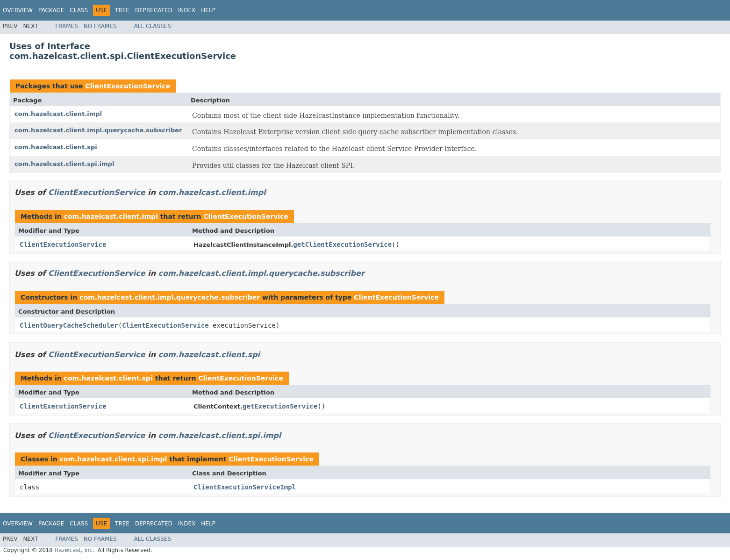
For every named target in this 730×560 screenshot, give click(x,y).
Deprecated (154, 10)
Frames (67, 26)
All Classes (153, 26)
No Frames (100, 26)
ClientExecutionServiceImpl (245, 487)
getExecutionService (280, 406)
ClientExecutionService (128, 86)
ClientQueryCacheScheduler (69, 325)
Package (51, 10)
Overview (18, 10)
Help (208, 10)
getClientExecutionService (342, 244)
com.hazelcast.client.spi (56, 147)
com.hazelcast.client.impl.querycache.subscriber (98, 130)
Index (187, 10)
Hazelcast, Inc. (74, 550)
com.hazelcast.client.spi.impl (64, 164)
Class (79, 10)
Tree (122, 10)
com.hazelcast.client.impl (58, 114)
